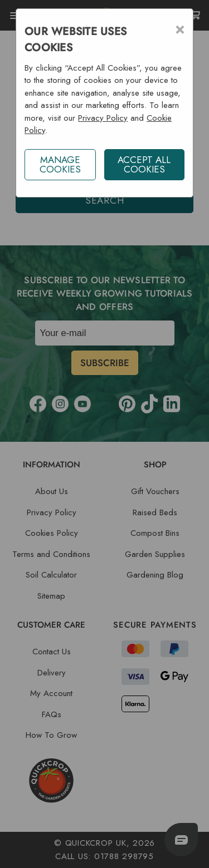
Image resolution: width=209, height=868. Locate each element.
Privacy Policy (103, 118)
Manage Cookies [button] (60, 164)
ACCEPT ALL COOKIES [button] (144, 164)
